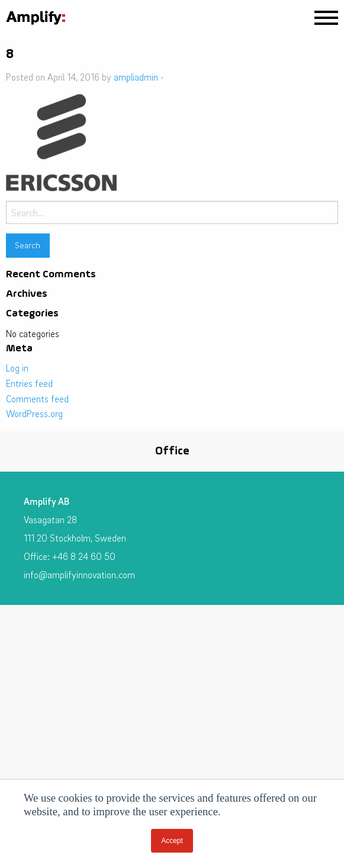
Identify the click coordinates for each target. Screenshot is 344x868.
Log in (17, 368)
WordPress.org (34, 414)
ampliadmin (136, 77)
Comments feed (37, 399)
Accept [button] (172, 841)
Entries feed (29, 383)
